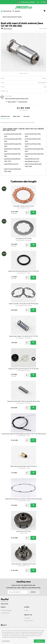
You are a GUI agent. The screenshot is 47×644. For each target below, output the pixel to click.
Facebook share (23, 102)
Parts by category (7, 610)
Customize (6, 641)
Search (16, 11)
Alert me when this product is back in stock (17, 98)
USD (38, 2)
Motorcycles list (7, 29)
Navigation (6, 11)
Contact (28, 618)
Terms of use (29, 621)
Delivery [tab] (27, 116)
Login (43, 2)
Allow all (39, 641)
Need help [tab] (17, 116)
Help (27, 610)
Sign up (33, 592)
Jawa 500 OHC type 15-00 (32, 159)
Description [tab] (5, 116)
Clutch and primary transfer (14, 17)
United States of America (28, 2)
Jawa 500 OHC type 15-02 (11, 164)
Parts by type (6, 613)
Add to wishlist (12, 102)
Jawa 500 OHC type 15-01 (32, 161)
